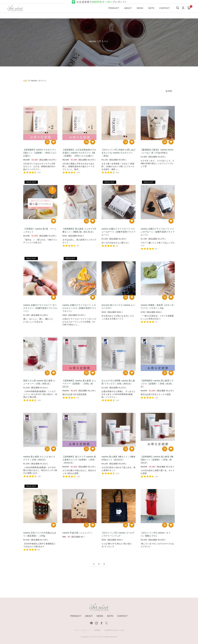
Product (114, 8)
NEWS (100, 616)
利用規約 (97, 630)
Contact (165, 8)
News (140, 8)
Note (151, 8)
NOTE (110, 616)
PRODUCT (76, 616)
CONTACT (122, 616)
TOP (25, 81)
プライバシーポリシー (82, 630)
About (128, 8)
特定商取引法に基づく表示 (114, 630)
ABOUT (89, 616)
